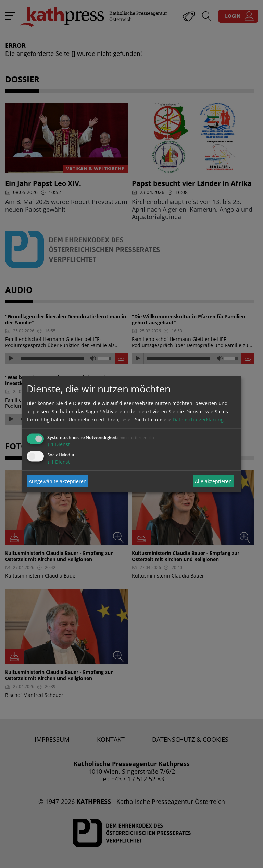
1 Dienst (59, 444)
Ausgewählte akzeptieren (58, 481)
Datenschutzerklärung (198, 420)
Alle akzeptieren (213, 481)
